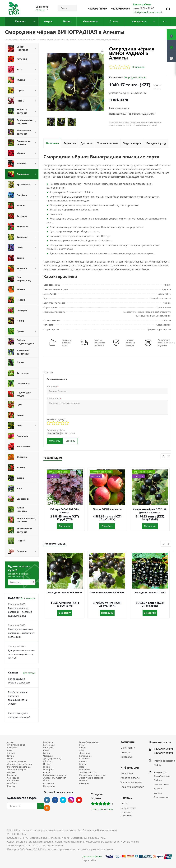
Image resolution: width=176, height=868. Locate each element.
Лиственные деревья (18, 770)
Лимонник (85, 753)
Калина (83, 761)
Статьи (125, 803)
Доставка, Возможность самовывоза (100, 343)
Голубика (12, 783)
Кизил (82, 748)
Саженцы (84, 783)
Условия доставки (131, 782)
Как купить (127, 773)
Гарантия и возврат (132, 787)
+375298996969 (121, 9)
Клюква (11, 786)
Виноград (48, 748)
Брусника (48, 742)
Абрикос (48, 761)
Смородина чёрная (135, 77)
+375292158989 (97, 9)
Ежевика (12, 775)
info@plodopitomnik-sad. (147, 12)
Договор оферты (92, 856)
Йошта (47, 781)
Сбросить (70, 441)
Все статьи (29, 673)
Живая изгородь (88, 772)
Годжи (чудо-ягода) (89, 742)
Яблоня (11, 753)
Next (169, 456)
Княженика (49, 745)
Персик (47, 764)
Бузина (83, 764)
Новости (125, 752)
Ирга (82, 767)
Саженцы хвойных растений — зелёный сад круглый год (20, 612)
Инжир (47, 767)
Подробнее (65, 526)
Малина (11, 772)
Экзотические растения (91, 778)
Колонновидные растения (92, 775)
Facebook (55, 800)
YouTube (79, 800)
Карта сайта (89, 860)
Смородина (13, 778)
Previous (163, 456)
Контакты (126, 757)
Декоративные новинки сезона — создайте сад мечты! (21, 654)
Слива (46, 750)
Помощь (126, 798)
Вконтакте (47, 800)
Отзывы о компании (127, 814)
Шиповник (85, 770)
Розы (10, 750)
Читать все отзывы (102, 809)
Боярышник (85, 756)
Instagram (71, 800)
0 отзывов (138, 67)
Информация (130, 768)
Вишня (47, 753)
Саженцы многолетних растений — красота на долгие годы (21, 633)
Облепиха (84, 759)
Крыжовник (13, 781)
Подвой (83, 781)
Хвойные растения (17, 761)
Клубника (12, 748)
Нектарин (48, 770)
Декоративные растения (19, 764)
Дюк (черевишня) (52, 759)
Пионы (11, 759)
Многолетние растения (19, 767)
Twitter (63, 800)
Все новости (28, 598)
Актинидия (49, 783)
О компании (128, 748)
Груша (10, 756)
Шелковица (49, 786)
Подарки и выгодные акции (67, 343)
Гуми (82, 745)
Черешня (48, 756)
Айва (82, 750)
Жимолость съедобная (55, 778)
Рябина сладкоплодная (55, 775)
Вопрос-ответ (128, 808)
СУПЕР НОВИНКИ (16, 745)
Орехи (46, 772)
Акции (10, 742)
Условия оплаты (130, 778)
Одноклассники (47, 808)
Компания (127, 742)
